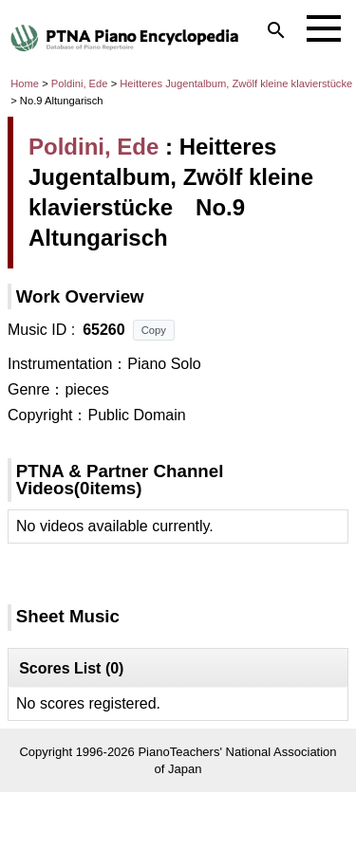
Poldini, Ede (80, 83)
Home (25, 83)
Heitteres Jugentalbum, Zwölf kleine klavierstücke (236, 83)
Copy (154, 330)
